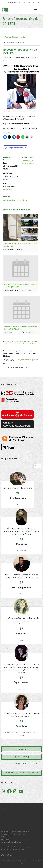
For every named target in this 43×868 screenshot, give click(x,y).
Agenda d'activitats (21, 757)
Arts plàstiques (8, 189)
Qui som (9, 763)
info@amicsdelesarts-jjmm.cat (28, 360)
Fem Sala (22, 749)
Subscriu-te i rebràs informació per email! (21, 773)
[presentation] (21, 227)
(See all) (30, 290)
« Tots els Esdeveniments (14, 37)
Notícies (26, 763)
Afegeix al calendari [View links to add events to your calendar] (16, 148)
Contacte (34, 763)
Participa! (17, 763)
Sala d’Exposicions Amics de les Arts (16, 200)
